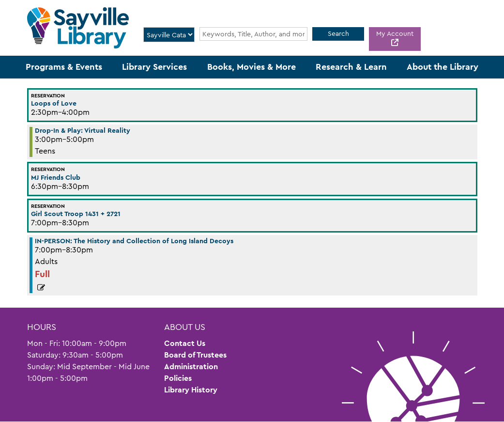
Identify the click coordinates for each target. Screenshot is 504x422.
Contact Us (185, 343)
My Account (395, 33)
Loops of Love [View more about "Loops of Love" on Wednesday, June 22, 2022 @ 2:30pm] (54, 103)
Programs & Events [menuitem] (64, 67)
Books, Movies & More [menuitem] (252, 67)
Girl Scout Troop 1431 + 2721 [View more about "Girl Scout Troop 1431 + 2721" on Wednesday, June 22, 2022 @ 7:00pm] (76, 214)
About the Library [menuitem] (443, 67)
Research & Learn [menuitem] (351, 67)
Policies (178, 378)
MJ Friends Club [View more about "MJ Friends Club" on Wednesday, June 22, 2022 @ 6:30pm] (56, 177)
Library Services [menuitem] (154, 67)
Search (338, 33)
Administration (191, 367)
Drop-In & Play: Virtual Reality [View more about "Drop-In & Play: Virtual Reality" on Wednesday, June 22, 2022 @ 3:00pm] (83, 130)
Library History (191, 390)
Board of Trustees (195, 355)
